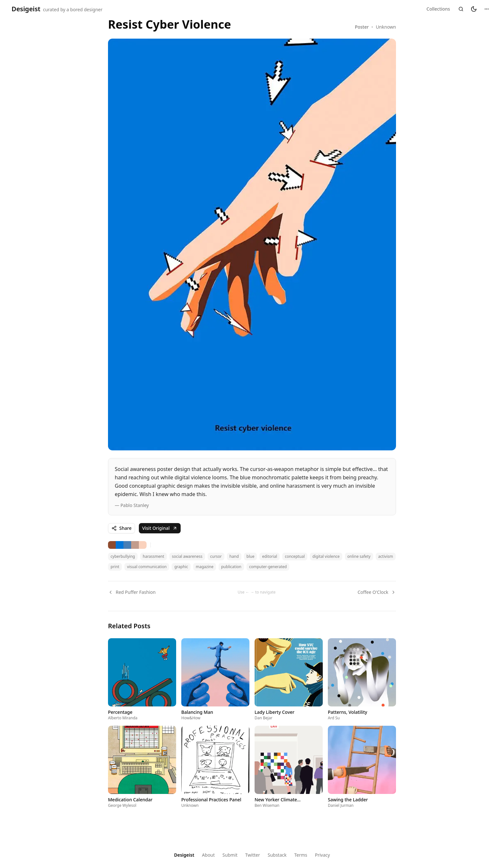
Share (122, 528)
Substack (277, 855)
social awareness (187, 556)
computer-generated (268, 567)
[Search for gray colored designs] (127, 545)
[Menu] (487, 9)
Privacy (323, 855)
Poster (362, 27)
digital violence (326, 556)
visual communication (147, 567)
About (208, 855)
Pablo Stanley (135, 505)
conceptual (295, 556)
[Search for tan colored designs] (135, 545)
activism (386, 556)
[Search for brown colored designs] (112, 545)
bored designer (86, 9)
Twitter (253, 855)
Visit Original (160, 528)
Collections (438, 9)
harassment (153, 556)
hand (234, 556)
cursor (216, 556)
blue (251, 556)
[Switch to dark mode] (474, 9)
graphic (181, 567)
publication (231, 567)
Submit (230, 855)
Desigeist (184, 855)
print (115, 567)
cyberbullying (123, 556)
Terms (301, 855)
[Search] (461, 9)
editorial (270, 556)
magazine (205, 567)
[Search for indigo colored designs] (120, 545)
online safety (359, 556)
